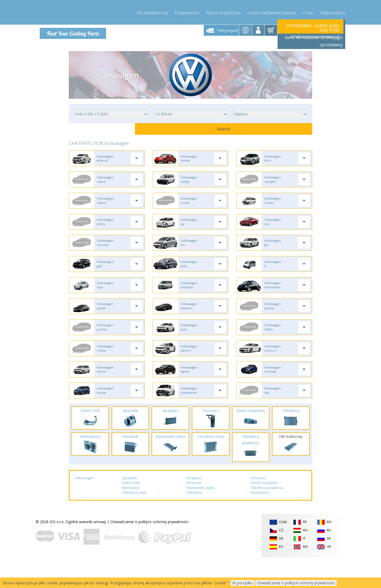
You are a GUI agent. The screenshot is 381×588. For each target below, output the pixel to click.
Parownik (194, 513)
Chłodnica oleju (134, 523)
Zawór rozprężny (264, 513)
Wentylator (131, 518)
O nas (308, 11)
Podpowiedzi (187, 11)
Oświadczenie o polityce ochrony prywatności (149, 552)
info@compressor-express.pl (315, 34)
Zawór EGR (131, 513)
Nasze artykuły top (223, 11)
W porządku (242, 583)
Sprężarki (130, 509)
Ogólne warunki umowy (86, 552)
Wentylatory (260, 523)
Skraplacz (194, 509)
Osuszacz (258, 509)
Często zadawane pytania (272, 11)
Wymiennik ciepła (200, 518)
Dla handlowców (152, 11)
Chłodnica (194, 523)
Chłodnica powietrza (267, 518)
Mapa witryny (333, 11)
